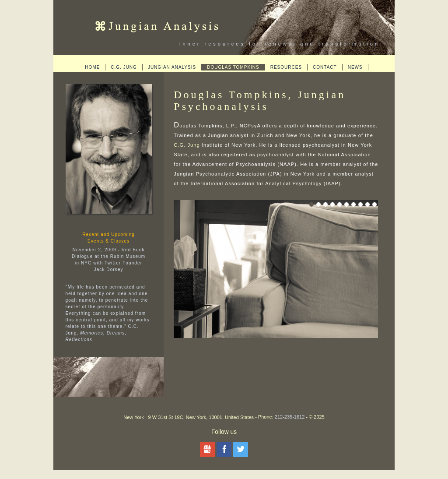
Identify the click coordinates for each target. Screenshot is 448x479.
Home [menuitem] (92, 67)
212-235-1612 (290, 417)
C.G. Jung (187, 145)
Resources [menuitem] (286, 67)
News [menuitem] (355, 67)
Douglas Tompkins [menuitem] (233, 67)
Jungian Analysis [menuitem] (172, 67)
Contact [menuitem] (325, 67)
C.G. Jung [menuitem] (124, 67)
